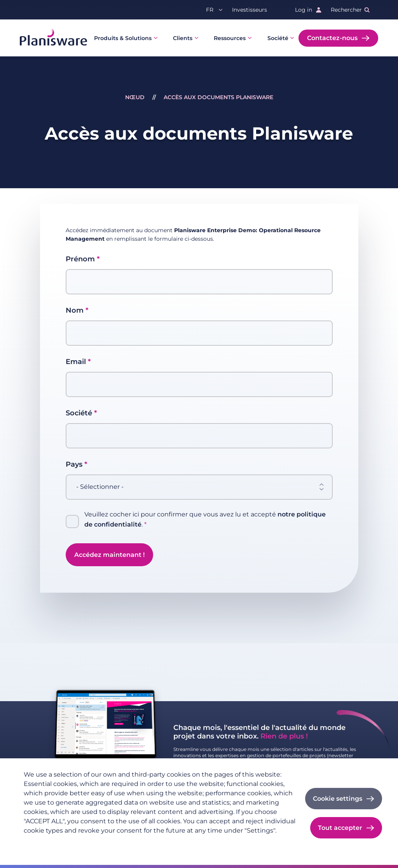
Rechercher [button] (346, 10)
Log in (304, 10)
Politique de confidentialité (60, 843)
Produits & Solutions (123, 38)
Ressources (230, 38)
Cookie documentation (165, 843)
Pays (74, 464)
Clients (183, 38)
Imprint (115, 843)
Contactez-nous (332, 38)
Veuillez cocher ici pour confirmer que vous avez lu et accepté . (205, 520)
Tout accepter (340, 828)
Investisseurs (250, 10)
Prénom (80, 259)
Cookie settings (338, 799)
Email (76, 362)
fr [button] (210, 10)
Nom (75, 310)
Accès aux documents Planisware (218, 97)
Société (278, 38)
